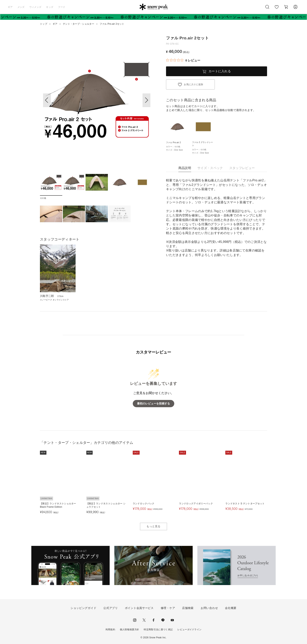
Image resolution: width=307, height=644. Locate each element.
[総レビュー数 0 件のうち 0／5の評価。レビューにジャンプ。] (183, 60)
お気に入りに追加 (194, 84)
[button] (146, 100)
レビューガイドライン (189, 630)
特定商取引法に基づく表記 (158, 630)
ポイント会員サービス (139, 608)
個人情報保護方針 (130, 630)
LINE (163, 620)
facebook (153, 620)
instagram (135, 620)
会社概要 (231, 608)
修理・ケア (168, 608)
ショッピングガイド (83, 608)
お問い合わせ (209, 608)
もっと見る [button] (153, 526)
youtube (172, 620)
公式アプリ (111, 608)
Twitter (144, 620)
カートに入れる (220, 71)
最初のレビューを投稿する (153, 404)
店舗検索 (188, 608)
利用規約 (110, 630)
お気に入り (277, 9)
